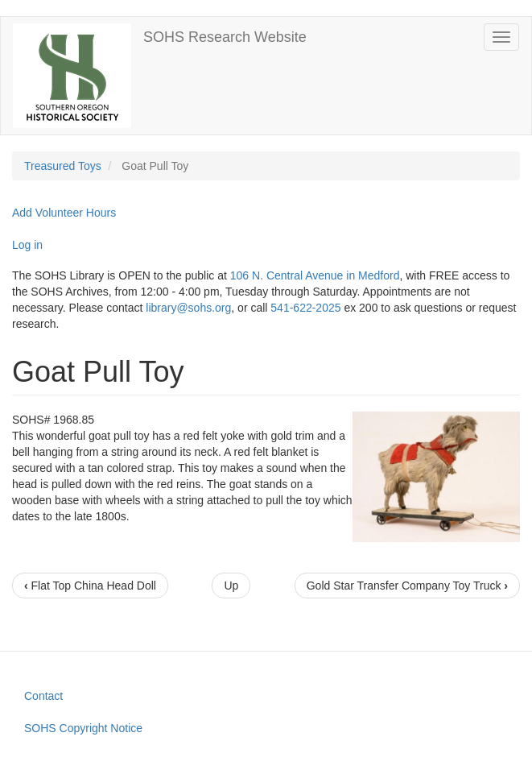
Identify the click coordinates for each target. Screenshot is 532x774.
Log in (27, 245)
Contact (43, 696)
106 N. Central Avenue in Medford (315, 275)
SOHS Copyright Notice (83, 728)
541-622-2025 (305, 308)
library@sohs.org (188, 308)
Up (231, 586)
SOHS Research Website (225, 37)
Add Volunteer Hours (64, 213)
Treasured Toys (63, 166)
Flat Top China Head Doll (90, 586)
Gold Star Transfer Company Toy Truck (407, 586)
